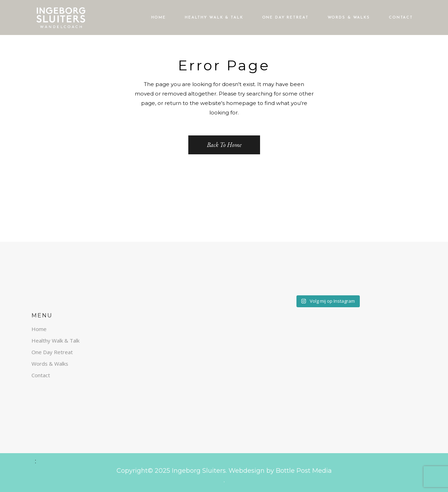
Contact (41, 375)
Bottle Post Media (303, 471)
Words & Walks (50, 364)
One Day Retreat (52, 352)
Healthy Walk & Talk (55, 340)
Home (39, 329)
